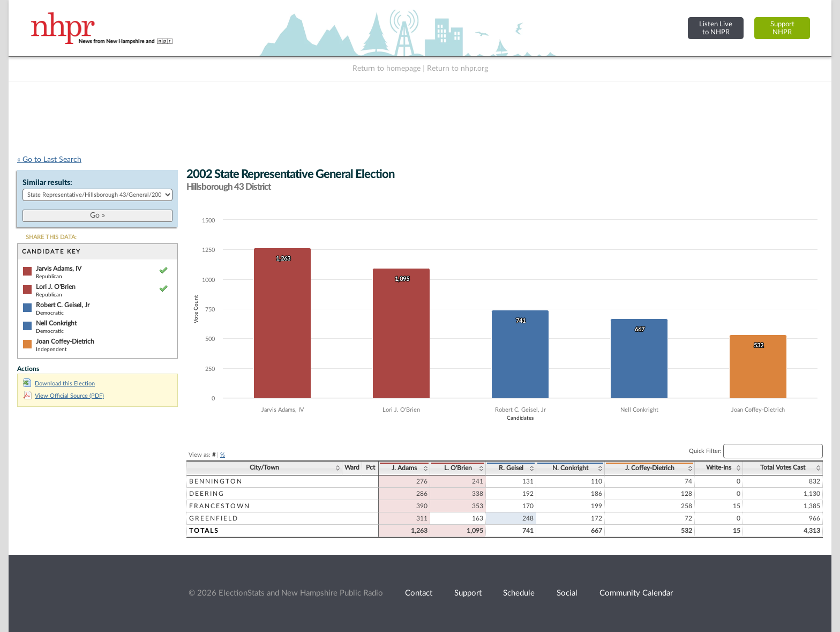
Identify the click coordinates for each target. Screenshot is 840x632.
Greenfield (214, 518)
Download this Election (59, 384)
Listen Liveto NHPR (716, 28)
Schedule (519, 593)
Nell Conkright (56, 323)
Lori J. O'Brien (56, 287)
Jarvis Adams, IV (59, 269)
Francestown (220, 506)
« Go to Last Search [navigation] (49, 160)
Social (567, 593)
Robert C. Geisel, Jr (63, 305)
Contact (419, 593)
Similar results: (47, 183)
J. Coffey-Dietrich (650, 468)
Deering (207, 494)
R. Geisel (511, 468)
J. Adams (404, 468)
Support (468, 593)
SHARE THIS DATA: (51, 237)
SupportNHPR (782, 28)
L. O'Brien (458, 468)
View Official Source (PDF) (63, 396)
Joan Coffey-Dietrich (65, 341)
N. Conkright (570, 468)
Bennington (216, 481)
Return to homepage (387, 69)
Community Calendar (636, 593)
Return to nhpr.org (457, 69)
